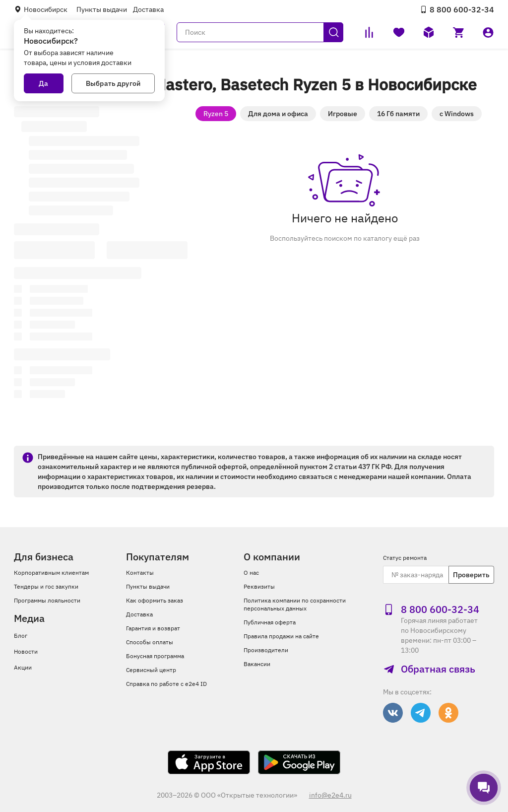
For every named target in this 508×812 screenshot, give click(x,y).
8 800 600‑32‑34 (457, 9)
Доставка (148, 9)
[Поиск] (260, 32)
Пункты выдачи (102, 9)
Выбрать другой (113, 83)
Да (43, 83)
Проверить (471, 575)
